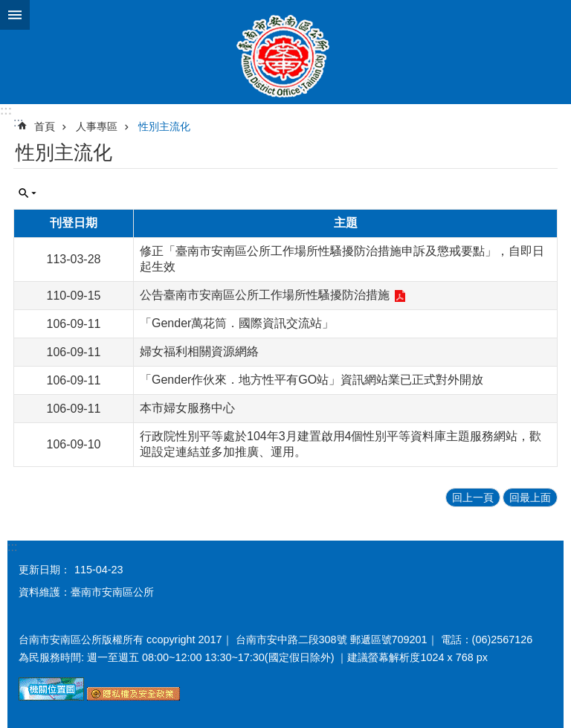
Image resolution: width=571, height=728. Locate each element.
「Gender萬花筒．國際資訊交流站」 (237, 323)
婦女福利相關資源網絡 (199, 351)
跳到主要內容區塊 (8, 8)
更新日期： (45, 570)
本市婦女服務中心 (187, 408)
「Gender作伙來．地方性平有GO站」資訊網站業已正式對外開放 (312, 380)
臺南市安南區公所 (285, 52)
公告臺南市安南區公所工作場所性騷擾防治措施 (265, 295)
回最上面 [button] (530, 497)
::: (6, 110)
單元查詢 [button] (28, 193)
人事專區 (97, 126)
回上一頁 (473, 497)
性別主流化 (164, 126)
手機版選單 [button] (15, 15)
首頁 (45, 126)
